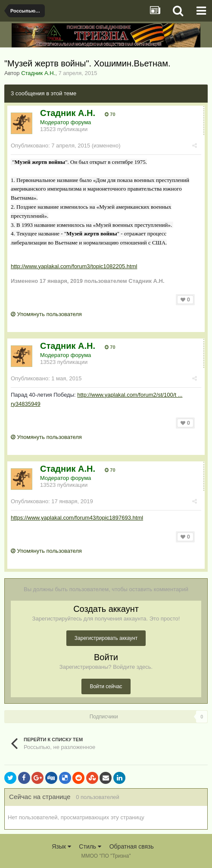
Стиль (90, 846)
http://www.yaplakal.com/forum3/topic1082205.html (74, 266)
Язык (61, 846)
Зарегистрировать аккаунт (106, 638)
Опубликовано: (50, 146)
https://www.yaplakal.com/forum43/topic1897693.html (77, 518)
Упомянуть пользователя (46, 314)
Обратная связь (132, 846)
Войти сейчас (106, 686)
